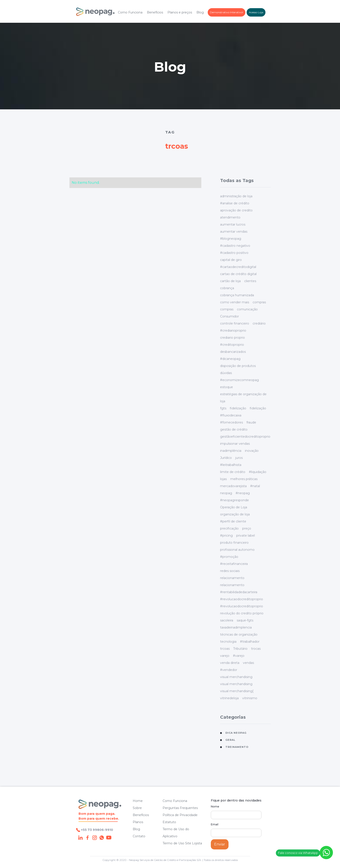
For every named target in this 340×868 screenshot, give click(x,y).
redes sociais (230, 571)
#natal (255, 486)
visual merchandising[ (237, 691)
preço (247, 528)
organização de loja (235, 514)
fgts (223, 408)
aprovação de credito (236, 210)
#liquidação (258, 472)
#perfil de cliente (233, 521)
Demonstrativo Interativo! (227, 12)
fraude (251, 422)
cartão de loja (230, 281)
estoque (227, 387)
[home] (95, 12)
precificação (229, 528)
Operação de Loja (234, 507)
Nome (215, 806)
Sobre (137, 808)
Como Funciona (130, 12)
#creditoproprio (232, 345)
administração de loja (236, 196)
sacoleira (227, 620)
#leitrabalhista (231, 465)
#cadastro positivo (234, 253)
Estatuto (169, 822)
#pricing (226, 536)
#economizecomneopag (239, 380)
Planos (138, 822)
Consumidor (230, 316)
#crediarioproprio (233, 330)
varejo (225, 656)
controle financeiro (235, 323)
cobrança (227, 288)
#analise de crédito (235, 203)
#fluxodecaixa (231, 415)
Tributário (240, 649)
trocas (256, 649)
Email (215, 824)
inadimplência (231, 451)
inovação (252, 451)
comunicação (247, 309)
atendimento (230, 217)
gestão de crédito (234, 429)
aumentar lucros (233, 224)
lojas (223, 479)
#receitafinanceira (234, 564)
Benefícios (155, 12)
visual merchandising (236, 677)
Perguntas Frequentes (180, 808)
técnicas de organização (239, 634)
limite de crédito (233, 472)
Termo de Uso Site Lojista (182, 843)
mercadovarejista (233, 486)
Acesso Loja (256, 12)
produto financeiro (234, 543)
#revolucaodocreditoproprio (242, 599)
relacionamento (232, 578)
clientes (250, 281)
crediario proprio (232, 338)
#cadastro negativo (235, 246)
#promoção (229, 557)
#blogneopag (231, 239)
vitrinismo (250, 698)
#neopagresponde (234, 500)
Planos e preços (180, 12)
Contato (139, 836)
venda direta (230, 663)
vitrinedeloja (229, 698)
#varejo (239, 656)
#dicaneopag (230, 359)
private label (246, 536)
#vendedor (229, 670)
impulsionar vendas (235, 444)
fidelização (238, 408)
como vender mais (235, 302)
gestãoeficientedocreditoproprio (245, 437)
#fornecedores (231, 422)
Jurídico (226, 458)
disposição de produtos (238, 366)
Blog (200, 12)
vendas (248, 663)
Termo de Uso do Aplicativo (176, 833)
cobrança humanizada (237, 295)
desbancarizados (233, 352)
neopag (226, 493)
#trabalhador (250, 642)
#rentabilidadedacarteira (239, 592)
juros (239, 458)
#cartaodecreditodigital (238, 267)
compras (259, 302)
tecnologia (228, 642)
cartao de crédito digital (238, 274)
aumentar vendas (234, 232)
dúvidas (226, 373)
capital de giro (231, 260)
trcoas (225, 649)
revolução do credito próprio (242, 613)
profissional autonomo (237, 550)
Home (138, 801)
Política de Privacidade (180, 815)
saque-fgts (245, 620)
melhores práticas (244, 479)
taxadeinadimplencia (236, 627)
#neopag (243, 493)
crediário (259, 323)
